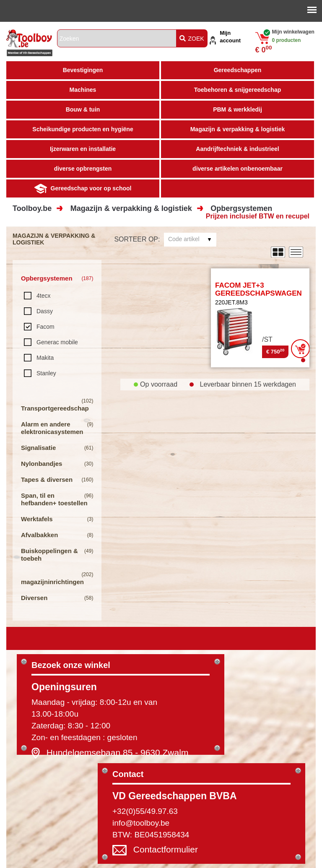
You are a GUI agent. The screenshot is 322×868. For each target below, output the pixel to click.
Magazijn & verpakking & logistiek (131, 208)
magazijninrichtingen (52, 582)
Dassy (45, 311)
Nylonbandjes (42, 464)
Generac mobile (57, 342)
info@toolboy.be (141, 823)
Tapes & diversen (47, 479)
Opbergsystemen (241, 208)
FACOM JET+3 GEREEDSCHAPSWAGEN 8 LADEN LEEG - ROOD (258, 293)
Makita (45, 358)
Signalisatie (38, 448)
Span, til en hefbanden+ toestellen (54, 499)
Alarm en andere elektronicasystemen (52, 428)
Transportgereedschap (55, 408)
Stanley (46, 373)
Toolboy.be (32, 208)
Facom (45, 327)
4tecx (43, 296)
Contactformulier (166, 850)
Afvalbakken (39, 535)
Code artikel (184, 239)
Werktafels (37, 519)
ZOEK (192, 39)
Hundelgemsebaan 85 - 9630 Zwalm (118, 752)
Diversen (34, 598)
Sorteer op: (137, 239)
